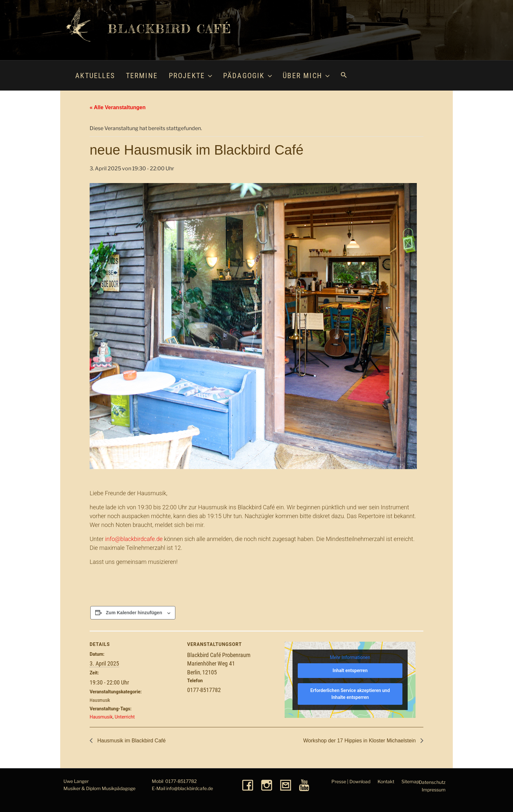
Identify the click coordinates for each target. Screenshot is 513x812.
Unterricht (125, 717)
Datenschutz (432, 782)
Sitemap (410, 781)
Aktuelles (95, 76)
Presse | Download (351, 781)
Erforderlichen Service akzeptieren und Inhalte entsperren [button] (350, 694)
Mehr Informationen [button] (350, 657)
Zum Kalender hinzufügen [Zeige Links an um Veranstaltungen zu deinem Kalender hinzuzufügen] (134, 613)
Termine (142, 76)
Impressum (434, 790)
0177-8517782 (181, 781)
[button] (344, 76)
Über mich (307, 76)
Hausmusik (100, 700)
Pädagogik (248, 76)
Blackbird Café (170, 29)
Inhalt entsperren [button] (350, 670)
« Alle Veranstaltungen (118, 107)
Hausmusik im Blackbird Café (131, 741)
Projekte (191, 76)
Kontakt (386, 781)
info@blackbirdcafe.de (134, 539)
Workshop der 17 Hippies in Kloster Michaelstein (360, 741)
